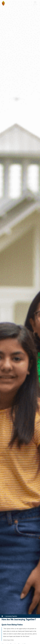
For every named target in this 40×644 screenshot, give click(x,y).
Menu (35, 3)
